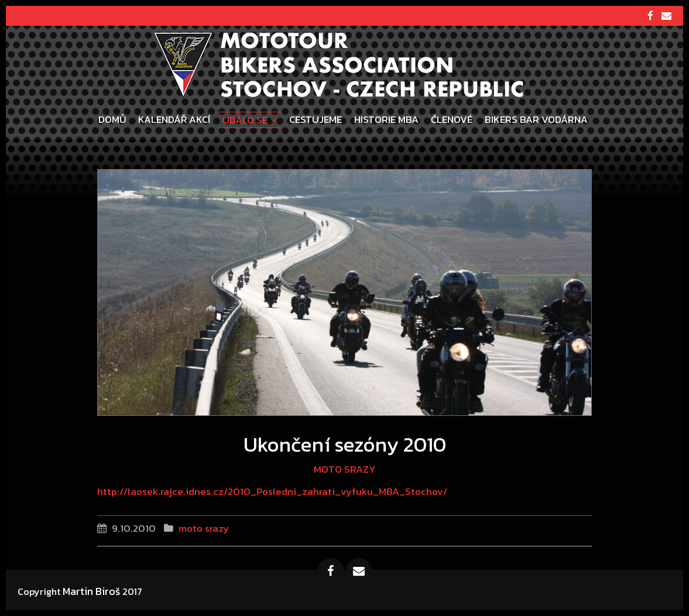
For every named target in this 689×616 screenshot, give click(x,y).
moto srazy (345, 469)
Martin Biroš (91, 591)
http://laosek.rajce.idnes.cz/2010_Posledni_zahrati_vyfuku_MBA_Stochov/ (272, 491)
